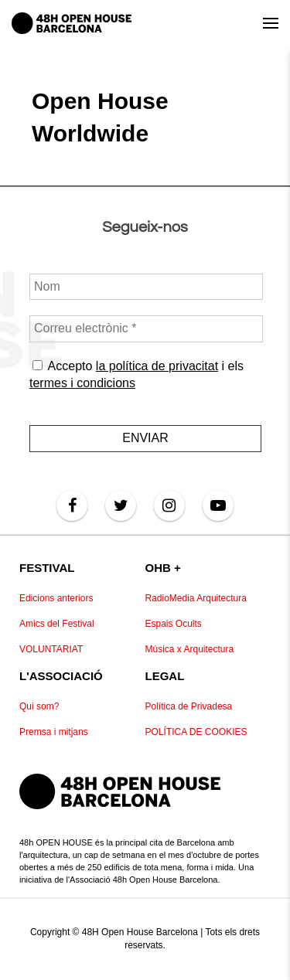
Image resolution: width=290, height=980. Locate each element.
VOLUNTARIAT (51, 649)
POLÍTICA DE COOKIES (196, 732)
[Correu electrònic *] (146, 328)
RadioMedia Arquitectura (196, 598)
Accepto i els (136, 374)
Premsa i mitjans (54, 732)
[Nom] (146, 287)
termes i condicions (82, 383)
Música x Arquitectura (190, 649)
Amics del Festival (57, 624)
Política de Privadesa (189, 706)
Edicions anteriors (56, 598)
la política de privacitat (156, 366)
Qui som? (39, 706)
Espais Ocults (174, 624)
